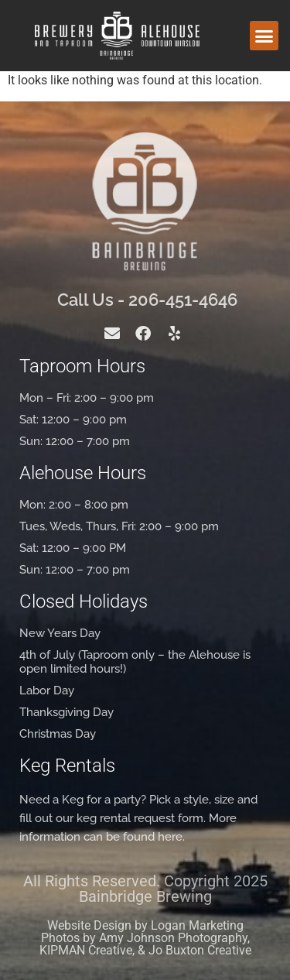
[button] (264, 36)
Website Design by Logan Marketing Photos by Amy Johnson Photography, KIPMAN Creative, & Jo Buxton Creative (145, 938)
